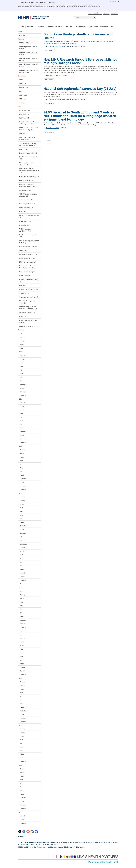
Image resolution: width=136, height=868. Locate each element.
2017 (21, 725)
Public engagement (27, 258)
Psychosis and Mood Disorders (29, 158)
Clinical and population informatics (26, 164)
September (23, 385)
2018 (21, 678)
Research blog (24, 87)
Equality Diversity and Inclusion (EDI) (29, 242)
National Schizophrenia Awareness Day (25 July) (80, 89)
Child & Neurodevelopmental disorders (28, 195)
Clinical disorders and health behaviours (28, 138)
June (21, 374)
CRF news (23, 99)
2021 (21, 537)
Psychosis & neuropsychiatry (28, 236)
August (22, 381)
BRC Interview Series (28, 262)
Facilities (42, 27)
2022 (21, 493)
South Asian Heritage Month (54, 41)
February (23, 341)
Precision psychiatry (27, 204)
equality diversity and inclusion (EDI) (29, 321)
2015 (21, 812)
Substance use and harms (29, 247)
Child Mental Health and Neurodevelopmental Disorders (29, 171)
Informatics (24, 114)
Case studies (24, 544)
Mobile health (25, 276)
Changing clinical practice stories (27, 302)
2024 (21, 399)
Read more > (49, 51)
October (22, 388)
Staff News (24, 118)
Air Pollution (24, 293)
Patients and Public (56, 27)
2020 (21, 588)
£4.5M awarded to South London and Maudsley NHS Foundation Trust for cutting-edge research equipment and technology (80, 116)
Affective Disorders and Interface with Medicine (28, 185)
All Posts (22, 35)
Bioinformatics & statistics (29, 289)
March (22, 345)
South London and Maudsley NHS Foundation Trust (28, 144)
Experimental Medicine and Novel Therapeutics (28, 267)
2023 (21, 446)
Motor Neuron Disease (28, 254)
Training (70, 27)
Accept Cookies (114, 2)
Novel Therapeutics (27, 272)
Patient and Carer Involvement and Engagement (29, 123)
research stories (26, 200)
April (21, 348)
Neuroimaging (25, 190)
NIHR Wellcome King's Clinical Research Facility (29, 71)
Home (22, 27)
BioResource (25, 221)
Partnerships (81, 27)
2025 (21, 352)
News (21, 80)
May (21, 370)
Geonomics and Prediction (29, 297)
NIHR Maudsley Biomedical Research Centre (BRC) (28, 308)
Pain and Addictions (27, 180)
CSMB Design (68, 847)
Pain (22, 285)
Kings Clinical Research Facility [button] (101, 27)
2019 (21, 635)
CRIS (23, 134)
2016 (21, 765)
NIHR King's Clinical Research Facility (29, 48)
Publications (25, 110)
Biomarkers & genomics (28, 153)
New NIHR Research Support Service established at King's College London (80, 61)
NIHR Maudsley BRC (26, 43)
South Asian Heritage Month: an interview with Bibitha (79, 36)
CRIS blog (22, 84)
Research (31, 27)
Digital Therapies (26, 208)
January (22, 337)
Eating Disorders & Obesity (29, 177)
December (23, 395)
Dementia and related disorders (29, 216)
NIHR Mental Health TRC (28, 326)
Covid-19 (24, 149)
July (21, 377)
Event (21, 91)
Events (23, 212)
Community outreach (27, 313)
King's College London (28, 844)
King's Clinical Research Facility (29, 281)
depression (24, 225)
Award (23, 317)
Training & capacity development (25, 230)
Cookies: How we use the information (38, 7)
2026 (21, 334)
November (23, 392)
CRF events (23, 95)
